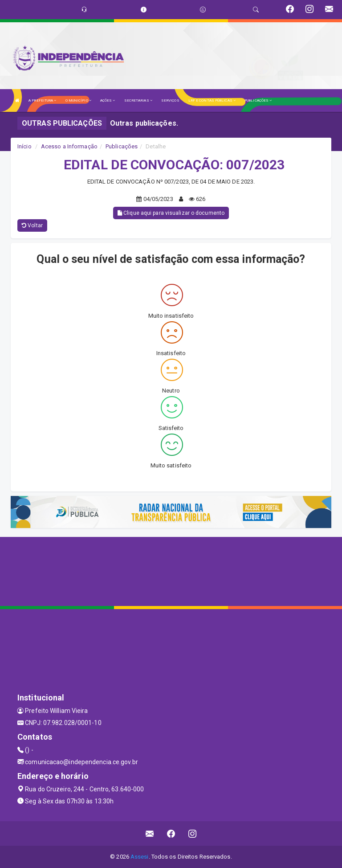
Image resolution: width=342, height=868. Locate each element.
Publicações (122, 146)
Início (24, 146)
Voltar (32, 225)
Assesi (140, 857)
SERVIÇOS (170, 100)
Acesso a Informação (69, 146)
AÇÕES (108, 100)
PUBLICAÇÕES (258, 100)
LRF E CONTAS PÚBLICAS (212, 100)
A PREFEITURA (42, 100)
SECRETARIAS (138, 100)
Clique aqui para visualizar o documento (171, 213)
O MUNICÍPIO (78, 100)
